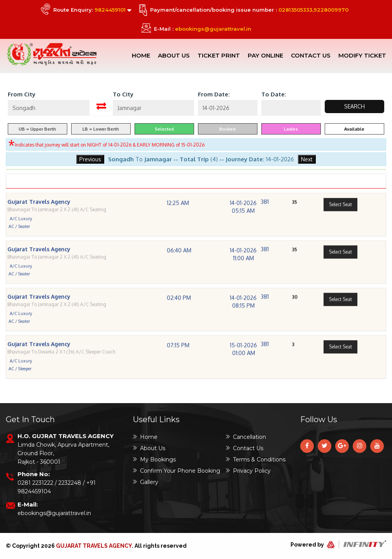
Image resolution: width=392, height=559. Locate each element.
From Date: (214, 94)
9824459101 (110, 10)
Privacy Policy (248, 471)
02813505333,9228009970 (313, 10)
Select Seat (340, 217)
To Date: (274, 94)
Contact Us (311, 55)
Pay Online (265, 55)
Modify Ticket (362, 55)
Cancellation (246, 437)
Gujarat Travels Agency (94, 546)
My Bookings (154, 459)
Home (141, 55)
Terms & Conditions (256, 459)
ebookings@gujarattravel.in (213, 29)
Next (307, 159)
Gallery (146, 482)
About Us (174, 55)
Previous (90, 159)
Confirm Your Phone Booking (177, 471)
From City (22, 94)
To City (123, 94)
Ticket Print (219, 55)
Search (354, 106)
